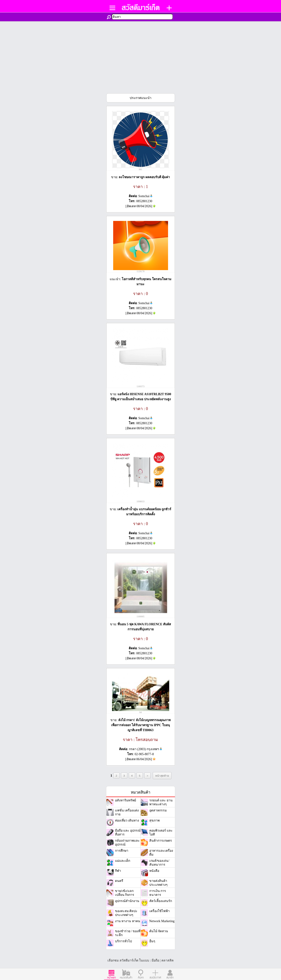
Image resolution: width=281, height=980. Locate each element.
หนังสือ (154, 871)
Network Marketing (162, 921)
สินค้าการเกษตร (161, 841)
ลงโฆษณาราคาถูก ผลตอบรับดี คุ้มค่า (144, 177)
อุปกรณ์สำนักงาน (127, 901)
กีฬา (118, 871)
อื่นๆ (152, 941)
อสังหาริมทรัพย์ (126, 800)
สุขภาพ (154, 820)
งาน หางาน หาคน (128, 921)
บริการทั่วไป (123, 941)
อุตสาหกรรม (158, 810)
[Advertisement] (141, 56)
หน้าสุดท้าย (162, 776)
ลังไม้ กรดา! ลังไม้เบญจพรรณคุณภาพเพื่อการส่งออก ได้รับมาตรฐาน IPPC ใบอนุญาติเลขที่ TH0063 (141, 725)
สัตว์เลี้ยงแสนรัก (161, 901)
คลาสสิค (167, 960)
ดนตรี (119, 881)
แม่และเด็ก (123, 861)
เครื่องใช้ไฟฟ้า (159, 911)
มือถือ (155, 960)
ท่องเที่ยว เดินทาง (127, 820)
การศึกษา (122, 851)
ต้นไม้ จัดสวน (159, 931)
